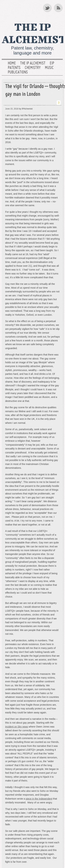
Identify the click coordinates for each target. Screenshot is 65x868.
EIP (52, 63)
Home (12, 63)
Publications (18, 72)
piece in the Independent (39, 799)
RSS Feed (59, 8)
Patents (14, 68)
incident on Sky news (17, 727)
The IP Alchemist (33, 63)
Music (49, 68)
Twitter (47, 8)
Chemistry (33, 68)
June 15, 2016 (12, 109)
